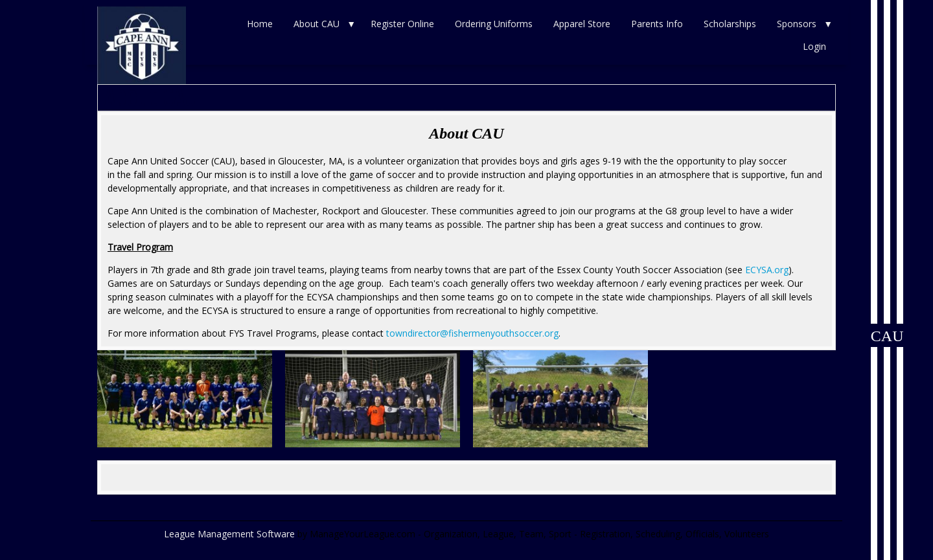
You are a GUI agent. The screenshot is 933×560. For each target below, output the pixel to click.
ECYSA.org (767, 270)
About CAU (317, 24)
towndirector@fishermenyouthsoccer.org (472, 333)
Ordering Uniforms (494, 24)
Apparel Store (582, 24)
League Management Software (229, 534)
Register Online (402, 24)
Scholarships (730, 24)
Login (814, 46)
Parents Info (657, 24)
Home (260, 24)
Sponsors (797, 24)
